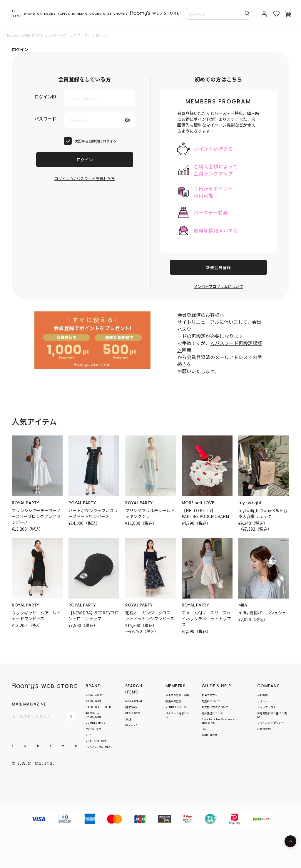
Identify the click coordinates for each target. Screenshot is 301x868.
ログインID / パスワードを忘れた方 (85, 179)
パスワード (45, 119)
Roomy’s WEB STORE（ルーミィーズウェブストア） (49, 35)
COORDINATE (101, 14)
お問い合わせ (210, 735)
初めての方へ (210, 695)
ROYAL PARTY (25, 503)
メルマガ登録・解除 (178, 695)
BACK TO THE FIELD (98, 707)
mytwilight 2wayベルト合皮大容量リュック (263, 513)
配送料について (211, 701)
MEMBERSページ (176, 707)
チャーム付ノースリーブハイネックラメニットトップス (206, 619)
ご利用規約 (264, 729)
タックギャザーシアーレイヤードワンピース (36, 616)
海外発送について (212, 713)
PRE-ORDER (133, 713)
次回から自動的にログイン (96, 141)
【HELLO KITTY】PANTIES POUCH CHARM (205, 513)
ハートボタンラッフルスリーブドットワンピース (93, 513)
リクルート (264, 701)
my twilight (250, 503)
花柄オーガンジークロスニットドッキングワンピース (150, 616)
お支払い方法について (215, 707)
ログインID (45, 97)
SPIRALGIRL (93, 701)
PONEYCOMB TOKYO (99, 747)
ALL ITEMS (17, 14)
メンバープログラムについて (218, 286)
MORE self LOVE (198, 503)
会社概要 (263, 695)
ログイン (85, 160)
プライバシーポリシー (271, 723)
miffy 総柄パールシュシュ (262, 613)
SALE (128, 719)
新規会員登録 (218, 267)
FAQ (204, 729)
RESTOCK (131, 707)
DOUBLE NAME (95, 723)
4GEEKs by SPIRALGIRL (93, 715)
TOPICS (64, 14)
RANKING (80, 14)
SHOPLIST (122, 14)
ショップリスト (267, 707)
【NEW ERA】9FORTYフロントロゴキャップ (94, 616)
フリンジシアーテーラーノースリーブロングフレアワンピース (36, 516)
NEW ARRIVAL (134, 701)
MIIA (243, 605)
